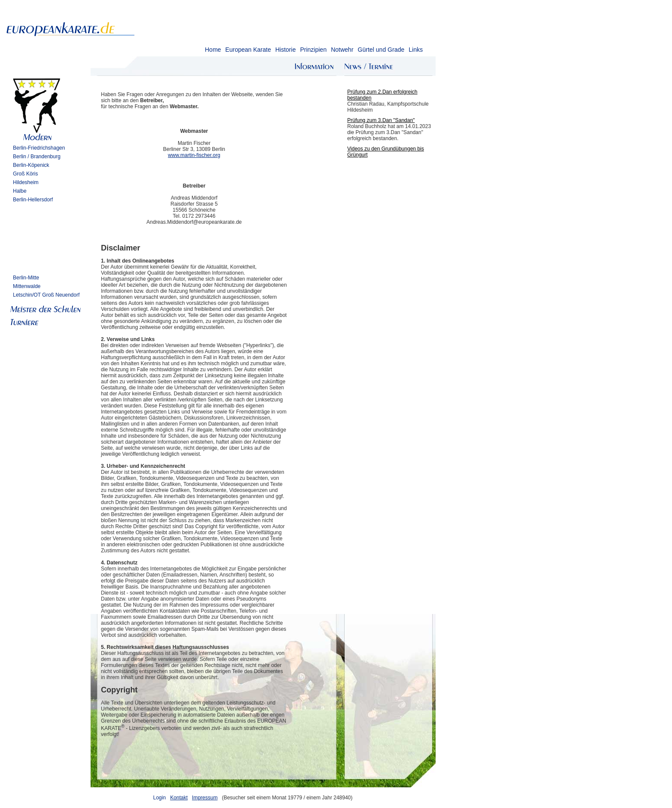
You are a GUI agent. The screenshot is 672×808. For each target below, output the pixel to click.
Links (416, 50)
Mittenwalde (27, 286)
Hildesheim (26, 182)
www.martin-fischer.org (194, 155)
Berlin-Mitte (26, 278)
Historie (285, 50)
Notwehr (342, 50)
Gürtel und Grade (381, 50)
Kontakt (179, 798)
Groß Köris (25, 174)
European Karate (248, 50)
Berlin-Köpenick (31, 165)
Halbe (20, 191)
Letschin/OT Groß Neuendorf (46, 295)
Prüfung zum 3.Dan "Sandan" (381, 120)
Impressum (205, 798)
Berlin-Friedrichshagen (39, 148)
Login (159, 798)
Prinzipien (313, 50)
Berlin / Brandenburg (37, 157)
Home (213, 50)
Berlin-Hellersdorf (33, 200)
